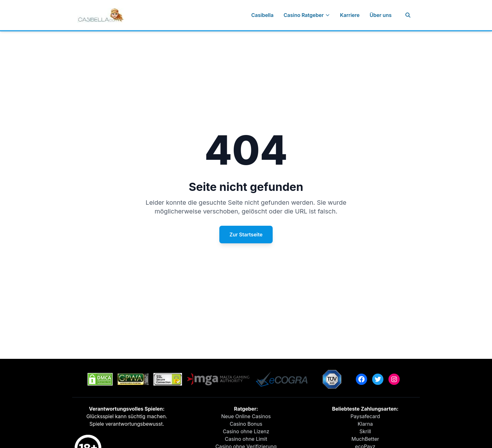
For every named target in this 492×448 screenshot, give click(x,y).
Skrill (365, 431)
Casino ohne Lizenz (246, 431)
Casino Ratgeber (307, 15)
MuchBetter (365, 439)
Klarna (365, 424)
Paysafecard (365, 416)
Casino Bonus (246, 424)
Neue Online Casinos (246, 416)
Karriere (350, 15)
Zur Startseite (246, 235)
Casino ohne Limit (246, 439)
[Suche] (408, 15)
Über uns (381, 15)
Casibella (262, 15)
